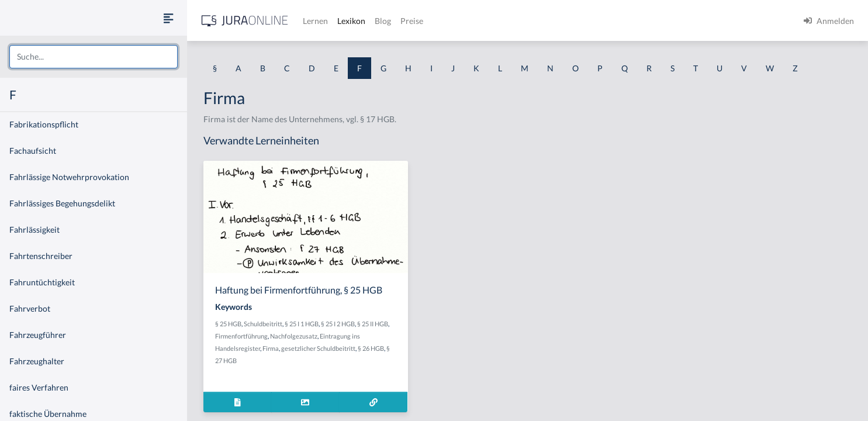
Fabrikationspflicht (44, 124)
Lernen (315, 21)
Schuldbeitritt (263, 324)
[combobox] (94, 57)
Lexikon (351, 21)
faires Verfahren (39, 387)
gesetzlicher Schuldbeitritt (318, 348)
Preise (412, 21)
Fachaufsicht (33, 151)
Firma (271, 348)
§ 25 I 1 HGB (302, 324)
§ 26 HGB (371, 348)
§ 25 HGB (228, 324)
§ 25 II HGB (373, 324)
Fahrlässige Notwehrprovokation (69, 177)
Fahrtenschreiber (41, 256)
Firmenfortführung (241, 336)
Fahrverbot (30, 308)
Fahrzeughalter (37, 361)
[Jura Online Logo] (245, 21)
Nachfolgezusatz (294, 336)
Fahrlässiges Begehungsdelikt (62, 203)
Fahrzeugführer (38, 335)
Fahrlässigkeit (34, 230)
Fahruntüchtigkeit (42, 282)
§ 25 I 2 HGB (338, 324)
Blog (383, 21)
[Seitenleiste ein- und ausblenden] (168, 18)
